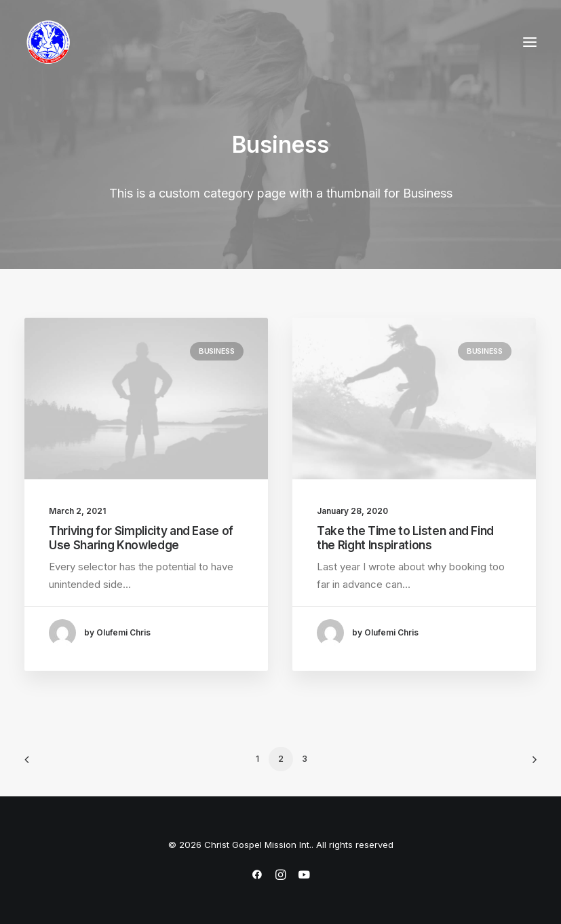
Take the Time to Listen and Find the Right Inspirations (405, 538)
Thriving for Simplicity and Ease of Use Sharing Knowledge (141, 538)
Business (217, 351)
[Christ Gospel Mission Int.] (48, 42)
